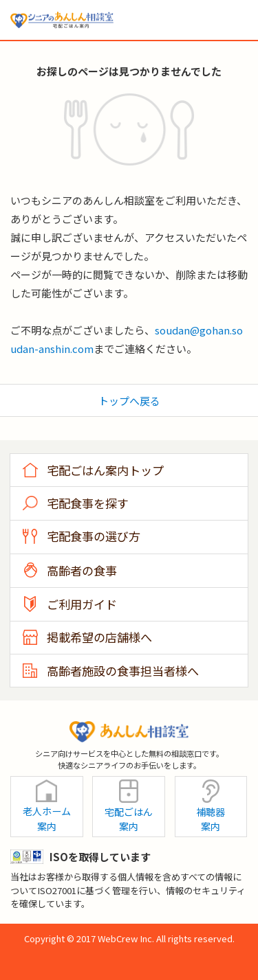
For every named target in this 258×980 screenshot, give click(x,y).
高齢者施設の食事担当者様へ (123, 671)
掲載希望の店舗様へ (99, 637)
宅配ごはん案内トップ (105, 470)
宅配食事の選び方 (94, 536)
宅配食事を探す (88, 503)
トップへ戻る (129, 401)
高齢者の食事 (82, 570)
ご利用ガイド (82, 604)
